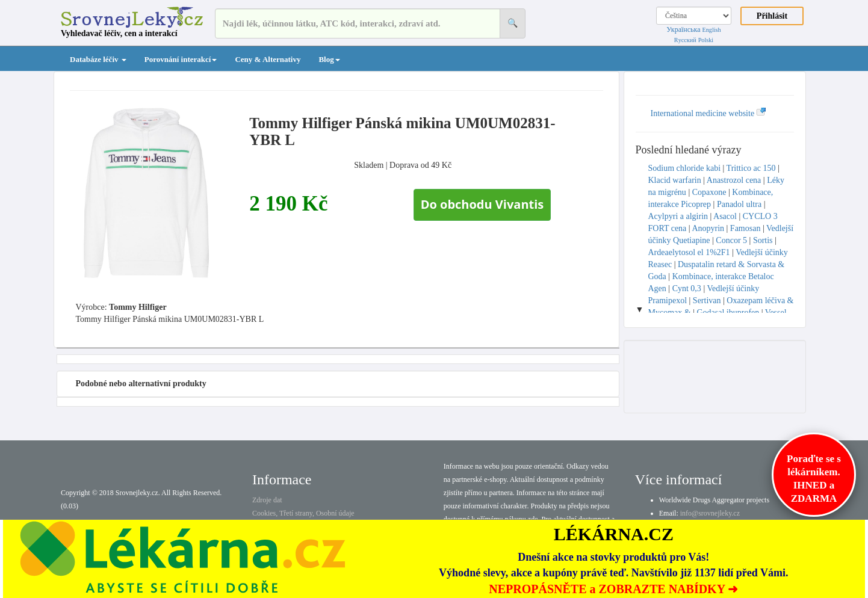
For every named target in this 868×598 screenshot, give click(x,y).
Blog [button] (329, 59)
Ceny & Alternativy (268, 59)
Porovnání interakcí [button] (181, 59)
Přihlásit (772, 16)
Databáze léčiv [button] (98, 59)
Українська (683, 29)
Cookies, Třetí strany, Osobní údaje (303, 513)
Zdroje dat (267, 500)
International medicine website (708, 113)
